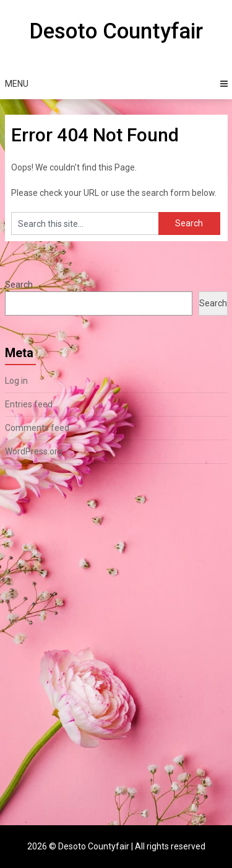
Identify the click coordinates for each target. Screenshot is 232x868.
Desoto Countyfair (116, 31)
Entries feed (29, 404)
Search (19, 285)
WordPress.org (34, 451)
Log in (16, 381)
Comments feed (37, 428)
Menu (17, 84)
